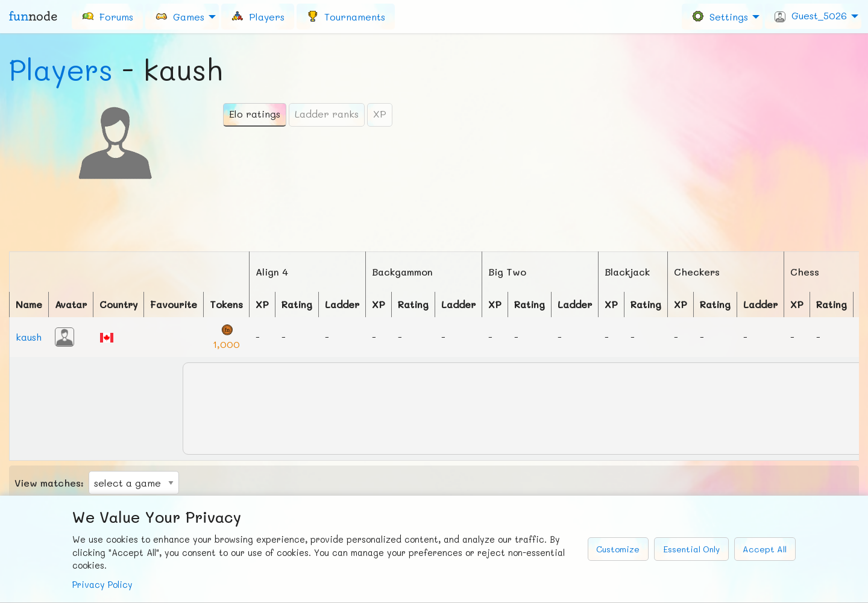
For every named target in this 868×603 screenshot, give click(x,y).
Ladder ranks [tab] (327, 114)
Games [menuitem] (180, 16)
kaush (29, 337)
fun (33, 16)
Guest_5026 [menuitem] (811, 16)
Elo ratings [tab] (255, 114)
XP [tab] (380, 114)
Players (61, 69)
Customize (618, 549)
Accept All (765, 549)
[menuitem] (107, 16)
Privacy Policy (102, 585)
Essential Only (691, 549)
